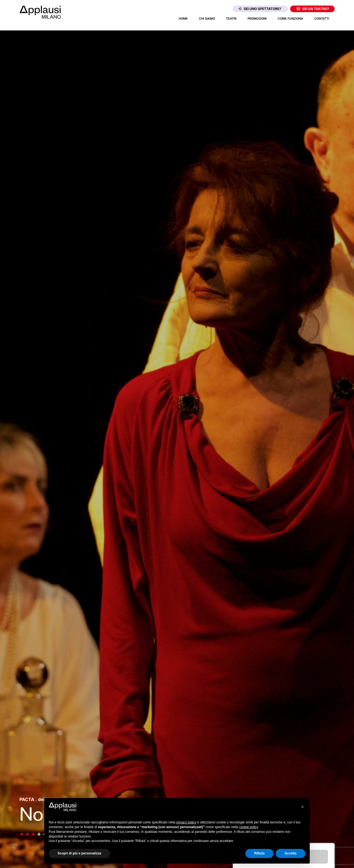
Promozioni (257, 19)
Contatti (322, 19)
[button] (303, 807)
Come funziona (290, 19)
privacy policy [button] (186, 822)
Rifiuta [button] (259, 853)
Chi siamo (207, 19)
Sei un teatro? (313, 9)
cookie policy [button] (249, 827)
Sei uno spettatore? (260, 9)
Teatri (231, 19)
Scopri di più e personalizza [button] (79, 853)
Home (183, 19)
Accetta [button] (291, 853)
